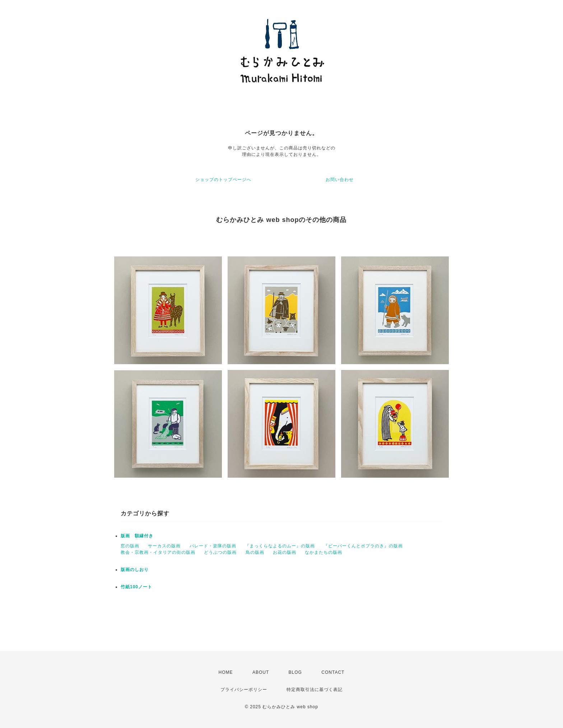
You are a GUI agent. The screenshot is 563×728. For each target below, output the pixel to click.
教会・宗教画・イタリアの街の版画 (158, 552)
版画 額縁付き (137, 536)
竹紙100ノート (136, 587)
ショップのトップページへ (223, 180)
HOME (226, 672)
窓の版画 (130, 546)
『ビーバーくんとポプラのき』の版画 (363, 546)
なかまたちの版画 (324, 552)
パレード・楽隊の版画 (213, 546)
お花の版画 (285, 552)
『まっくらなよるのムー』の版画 (280, 546)
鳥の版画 (255, 552)
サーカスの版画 (164, 546)
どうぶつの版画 (220, 552)
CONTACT (333, 672)
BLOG (295, 672)
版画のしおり (135, 570)
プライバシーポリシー (244, 690)
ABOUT (261, 672)
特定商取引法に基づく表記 (315, 690)
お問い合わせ (340, 180)
